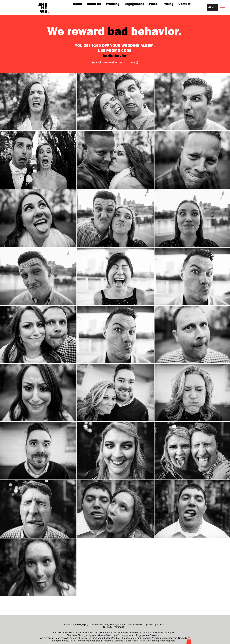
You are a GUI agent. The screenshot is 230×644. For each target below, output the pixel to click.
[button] (217, 7)
